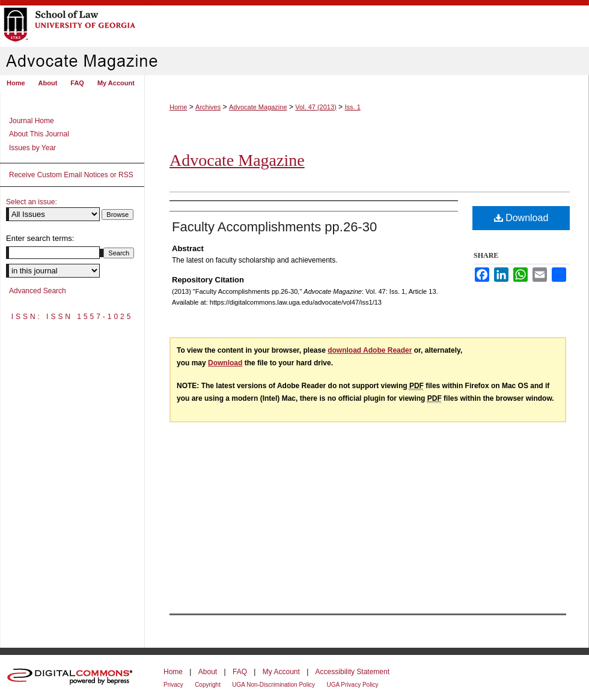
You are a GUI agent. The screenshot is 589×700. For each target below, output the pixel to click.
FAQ (240, 672)
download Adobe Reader (370, 350)
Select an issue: (32, 202)
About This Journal (39, 134)
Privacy (173, 685)
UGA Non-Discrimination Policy (273, 685)
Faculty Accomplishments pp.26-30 (274, 227)
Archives (208, 107)
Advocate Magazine (258, 107)
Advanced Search (38, 291)
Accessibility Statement (352, 672)
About (208, 672)
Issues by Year (32, 148)
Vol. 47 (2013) (316, 107)
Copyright (208, 685)
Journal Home (32, 121)
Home (178, 107)
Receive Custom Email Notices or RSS (71, 175)
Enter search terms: (40, 238)
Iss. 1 (352, 107)
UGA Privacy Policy (352, 685)
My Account (281, 672)
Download (521, 218)
